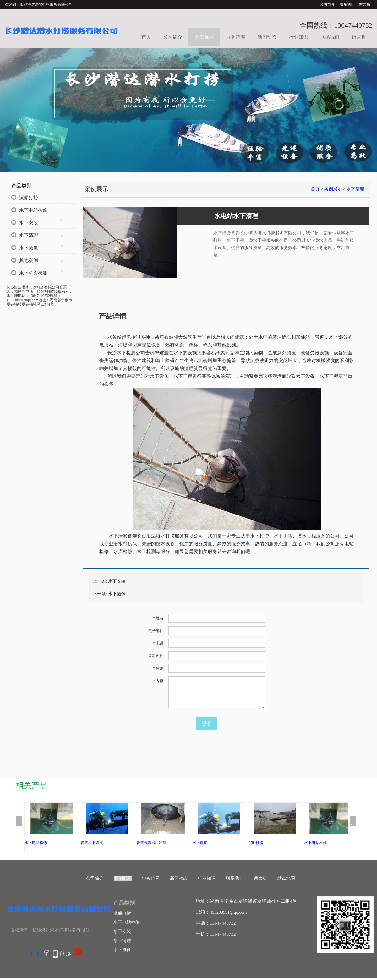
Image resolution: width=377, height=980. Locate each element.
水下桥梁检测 (33, 273)
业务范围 (236, 37)
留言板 (365, 4)
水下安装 (29, 223)
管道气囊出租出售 (151, 843)
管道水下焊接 (92, 843)
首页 (146, 37)
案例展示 (204, 37)
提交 (207, 724)
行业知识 (298, 37)
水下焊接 (200, 843)
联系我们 (347, 4)
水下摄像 (29, 248)
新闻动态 (267, 37)
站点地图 (286, 878)
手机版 (65, 954)
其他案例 (29, 260)
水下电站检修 (33, 210)
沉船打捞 (29, 198)
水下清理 (29, 235)
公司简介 (327, 4)
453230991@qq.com (228, 912)
